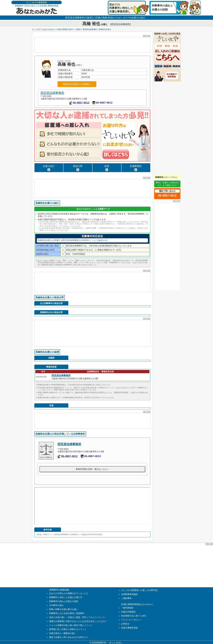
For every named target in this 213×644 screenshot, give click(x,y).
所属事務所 (136, 168)
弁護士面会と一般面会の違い (63, 633)
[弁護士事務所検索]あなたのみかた (137, 604)
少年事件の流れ (56, 605)
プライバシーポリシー (131, 620)
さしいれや (36, 29)
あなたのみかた (49, 29)
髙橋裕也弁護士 (105, 29)
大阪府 (78, 29)
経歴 (107, 168)
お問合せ (125, 624)
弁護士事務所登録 (129, 628)
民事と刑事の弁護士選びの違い (64, 609)
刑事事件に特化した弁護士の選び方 (66, 597)
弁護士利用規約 (128, 612)
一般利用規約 (127, 608)
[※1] (39, 535)
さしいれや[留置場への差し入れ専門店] (139, 590)
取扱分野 (78, 168)
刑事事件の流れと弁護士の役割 (64, 601)
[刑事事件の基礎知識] (59, 590)
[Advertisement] (92, 45)
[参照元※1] (103, 240)
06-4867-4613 (104, 103)
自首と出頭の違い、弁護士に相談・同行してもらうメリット (77, 617)
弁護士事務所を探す (65, 29)
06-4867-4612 (81, 103)
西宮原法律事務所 (90, 29)
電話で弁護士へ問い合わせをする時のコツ (69, 637)
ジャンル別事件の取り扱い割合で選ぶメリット (71, 625)
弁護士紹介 (49, 168)
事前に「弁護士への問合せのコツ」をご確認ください (167, 184)
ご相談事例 (126, 598)
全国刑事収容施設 (129, 594)
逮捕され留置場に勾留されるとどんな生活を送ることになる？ (78, 621)
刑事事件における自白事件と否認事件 (67, 613)
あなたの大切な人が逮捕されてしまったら (69, 593)
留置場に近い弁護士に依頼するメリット (68, 629)
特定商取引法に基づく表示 (134, 616)
